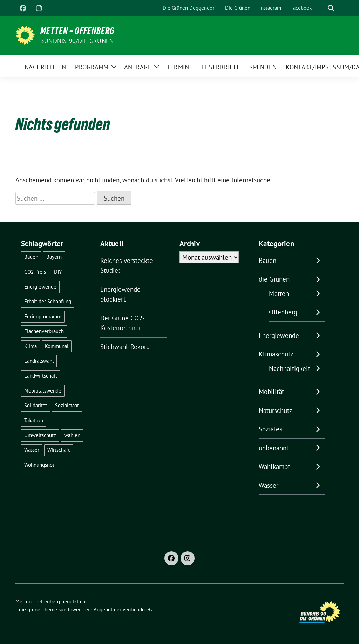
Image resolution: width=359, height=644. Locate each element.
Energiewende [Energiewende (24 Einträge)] (40, 287)
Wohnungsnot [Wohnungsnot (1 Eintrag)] (39, 465)
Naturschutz (276, 410)
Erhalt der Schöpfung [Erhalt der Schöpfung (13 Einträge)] (48, 301)
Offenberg (283, 312)
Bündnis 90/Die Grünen (77, 41)
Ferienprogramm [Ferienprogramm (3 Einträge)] (43, 316)
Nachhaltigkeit (289, 368)
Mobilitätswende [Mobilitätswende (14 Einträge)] (43, 391)
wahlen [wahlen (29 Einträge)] (72, 435)
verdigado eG (137, 610)
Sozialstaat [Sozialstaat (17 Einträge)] (67, 405)
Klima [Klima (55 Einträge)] (31, 346)
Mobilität (271, 392)
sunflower (70, 610)
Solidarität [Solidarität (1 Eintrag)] (36, 405)
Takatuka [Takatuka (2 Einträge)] (34, 420)
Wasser (269, 485)
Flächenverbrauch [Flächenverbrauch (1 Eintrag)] (44, 331)
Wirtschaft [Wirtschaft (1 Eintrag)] (59, 450)
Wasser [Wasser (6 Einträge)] (32, 450)
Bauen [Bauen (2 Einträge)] (31, 257)
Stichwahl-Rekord (125, 347)
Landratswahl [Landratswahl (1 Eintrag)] (39, 361)
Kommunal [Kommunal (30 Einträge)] (57, 346)
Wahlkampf (274, 466)
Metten (279, 293)
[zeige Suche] (331, 8)
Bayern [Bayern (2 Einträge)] (54, 257)
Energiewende (279, 335)
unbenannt (274, 448)
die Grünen (274, 279)
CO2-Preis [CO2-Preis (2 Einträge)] (35, 272)
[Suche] (321, 8)
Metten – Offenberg (77, 31)
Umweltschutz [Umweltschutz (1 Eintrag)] (40, 435)
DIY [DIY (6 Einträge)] (58, 272)
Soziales (270, 429)
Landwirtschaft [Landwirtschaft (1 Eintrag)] (41, 376)
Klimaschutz (276, 354)
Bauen (267, 261)
